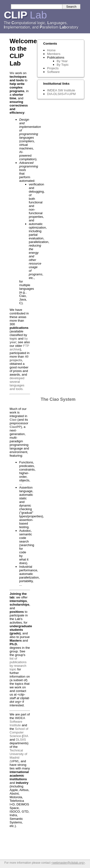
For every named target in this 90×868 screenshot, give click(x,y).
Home (51, 50)
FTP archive (19, 348)
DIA (26, 736)
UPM (72, 94)
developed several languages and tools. (17, 384)
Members (54, 54)
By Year (62, 61)
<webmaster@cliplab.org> (68, 863)
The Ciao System (58, 399)
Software (53, 72)
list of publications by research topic (18, 664)
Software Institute (17, 722)
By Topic (63, 65)
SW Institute (66, 90)
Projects (53, 68)
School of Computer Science (19, 732)
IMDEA (52, 90)
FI (66, 94)
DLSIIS (21, 740)
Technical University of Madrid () (18, 756)
